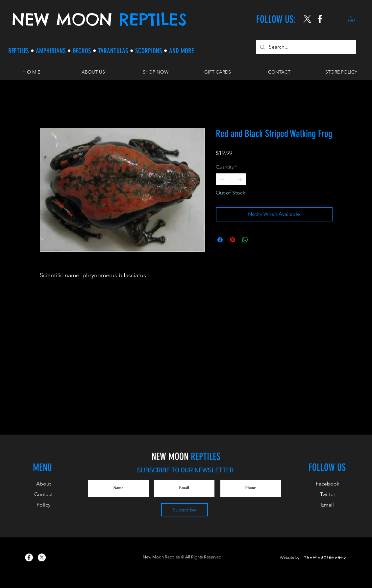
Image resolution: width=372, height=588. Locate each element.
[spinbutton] (231, 179)
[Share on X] (258, 240)
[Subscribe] (185, 510)
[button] (354, 19)
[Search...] (305, 47)
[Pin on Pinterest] (233, 240)
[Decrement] (221, 179)
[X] (307, 19)
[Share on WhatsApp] (245, 240)
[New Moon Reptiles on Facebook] (29, 557)
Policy (43, 505)
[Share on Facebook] (220, 240)
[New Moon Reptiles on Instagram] (320, 19)
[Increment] (241, 179)
